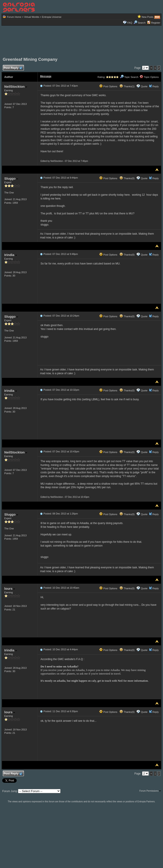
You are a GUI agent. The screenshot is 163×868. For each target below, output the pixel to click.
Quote (144, 86)
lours (10, 588)
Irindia (10, 255)
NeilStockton (16, 86)
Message (46, 76)
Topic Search (129, 77)
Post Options (108, 86)
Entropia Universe (52, 17)
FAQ (130, 23)
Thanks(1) (127, 86)
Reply (156, 86)
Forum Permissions (150, 791)
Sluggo (11, 178)
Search (140, 23)
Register (156, 23)
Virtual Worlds (32, 17)
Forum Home (14, 17)
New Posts (148, 17)
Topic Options (149, 77)
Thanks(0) (127, 178)
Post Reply (13, 68)
